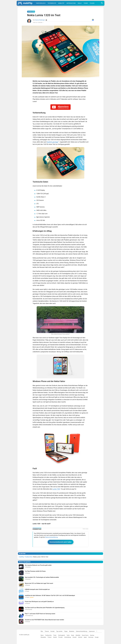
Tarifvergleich (41, 3)
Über (42, 631)
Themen (47, 631)
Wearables (43, 637)
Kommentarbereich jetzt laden (61, 542)
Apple (85, 637)
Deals (80, 3)
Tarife (68, 635)
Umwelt (75, 637)
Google (97, 637)
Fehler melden (86, 529)
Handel (55, 637)
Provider (61, 637)
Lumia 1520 (56, 489)
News (42, 635)
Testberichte (52, 3)
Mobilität (61, 3)
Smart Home (85, 635)
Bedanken (72, 631)
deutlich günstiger (53, 142)
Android (80, 637)
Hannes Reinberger (40, 20)
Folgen (92, 3)
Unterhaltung (71, 3)
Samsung (91, 637)
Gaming (92, 635)
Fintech (50, 637)
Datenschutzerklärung (51, 537)
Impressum (92, 631)
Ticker (86, 3)
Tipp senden (59, 631)
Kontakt (53, 631)
